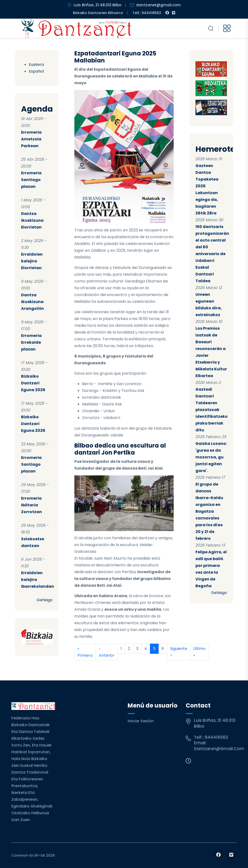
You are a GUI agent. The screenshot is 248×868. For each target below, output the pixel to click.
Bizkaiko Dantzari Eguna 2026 (33, 383)
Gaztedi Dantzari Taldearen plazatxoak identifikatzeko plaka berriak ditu (212, 410)
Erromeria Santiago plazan (31, 180)
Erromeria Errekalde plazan (31, 342)
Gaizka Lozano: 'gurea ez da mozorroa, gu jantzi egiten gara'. (211, 457)
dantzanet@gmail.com (219, 749)
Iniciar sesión (141, 721)
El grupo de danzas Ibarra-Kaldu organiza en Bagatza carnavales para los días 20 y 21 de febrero (209, 511)
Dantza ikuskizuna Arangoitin (32, 302)
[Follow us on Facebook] (218, 855)
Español (36, 71)
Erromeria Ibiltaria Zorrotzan (31, 505)
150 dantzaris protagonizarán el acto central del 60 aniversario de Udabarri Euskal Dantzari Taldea (212, 254)
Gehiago (45, 600)
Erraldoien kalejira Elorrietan (32, 261)
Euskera (36, 65)
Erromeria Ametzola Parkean (31, 139)
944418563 (216, 737)
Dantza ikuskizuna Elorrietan (32, 220)
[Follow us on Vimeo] (231, 855)
